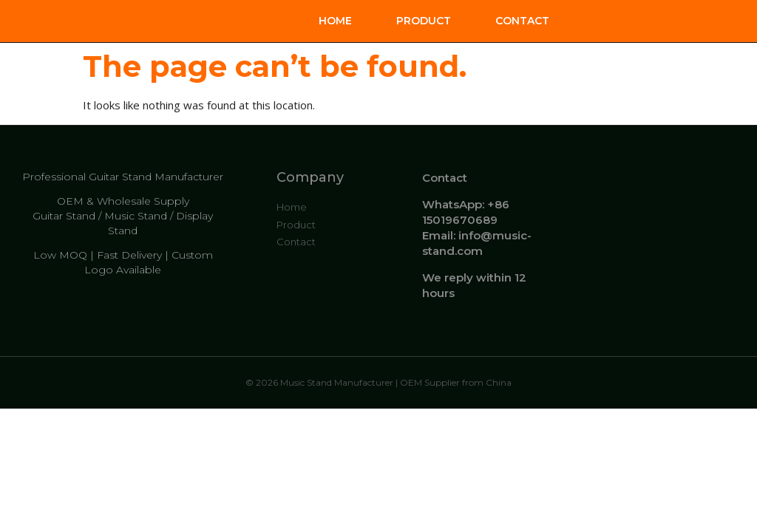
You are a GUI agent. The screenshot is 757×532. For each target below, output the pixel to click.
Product (424, 21)
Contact (522, 21)
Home (335, 21)
